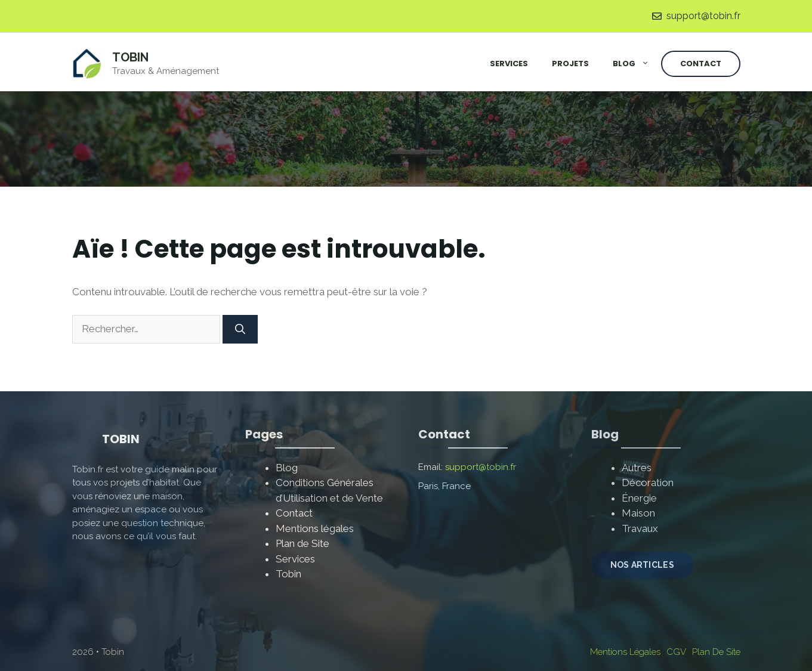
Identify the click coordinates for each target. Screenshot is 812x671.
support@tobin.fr (703, 16)
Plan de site (716, 652)
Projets (570, 64)
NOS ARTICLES (642, 565)
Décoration (648, 483)
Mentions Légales (625, 652)
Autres (637, 468)
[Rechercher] (240, 329)
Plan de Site (302, 543)
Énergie (639, 498)
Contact (701, 64)
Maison (638, 513)
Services (509, 64)
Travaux (640, 528)
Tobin (130, 57)
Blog (637, 64)
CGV (676, 652)
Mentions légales (315, 528)
